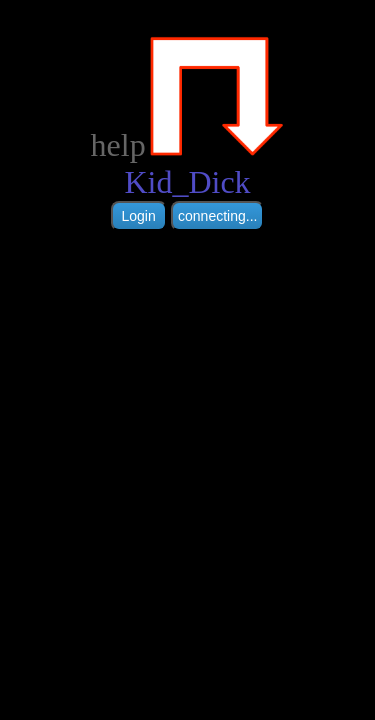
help (118, 145)
